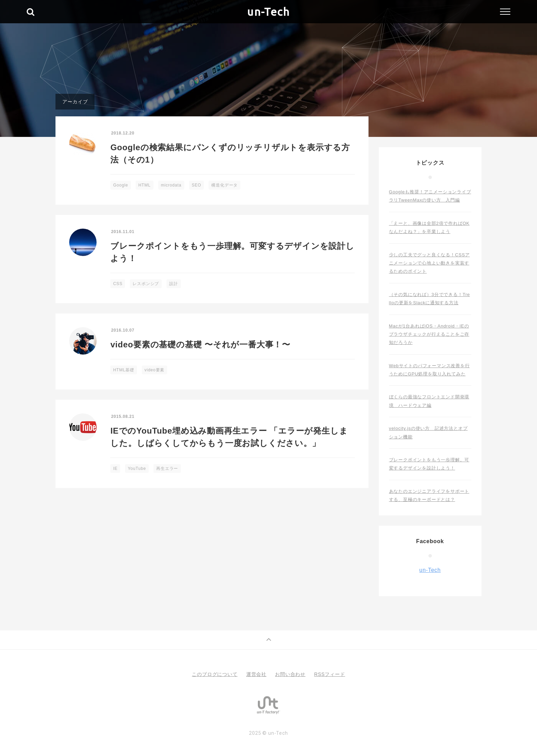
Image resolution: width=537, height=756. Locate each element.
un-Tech (268, 12)
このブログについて (215, 674)
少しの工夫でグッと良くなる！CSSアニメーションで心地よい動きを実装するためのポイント (429, 263)
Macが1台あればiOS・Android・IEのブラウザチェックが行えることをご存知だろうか (429, 334)
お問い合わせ (290, 674)
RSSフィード (329, 674)
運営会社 (256, 674)
